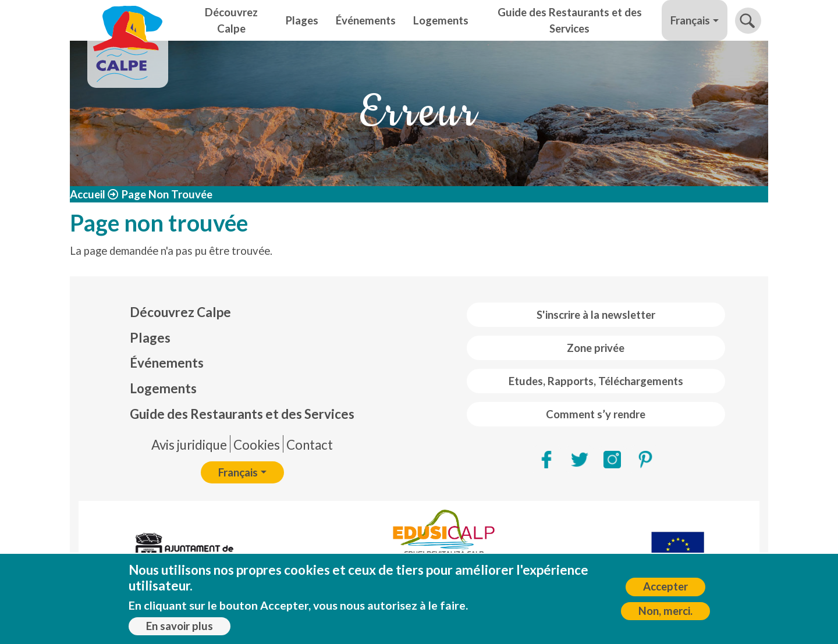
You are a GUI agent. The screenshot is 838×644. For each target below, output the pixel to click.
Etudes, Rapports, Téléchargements (596, 381)
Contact (310, 445)
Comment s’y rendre (596, 414)
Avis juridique (189, 445)
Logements (441, 20)
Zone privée (596, 348)
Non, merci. (665, 614)
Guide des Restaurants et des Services (570, 20)
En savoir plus (180, 629)
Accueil (88, 194)
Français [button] (690, 20)
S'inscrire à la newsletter (596, 315)
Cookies (257, 445)
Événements (366, 20)
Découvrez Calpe (231, 20)
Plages (302, 20)
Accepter (665, 590)
